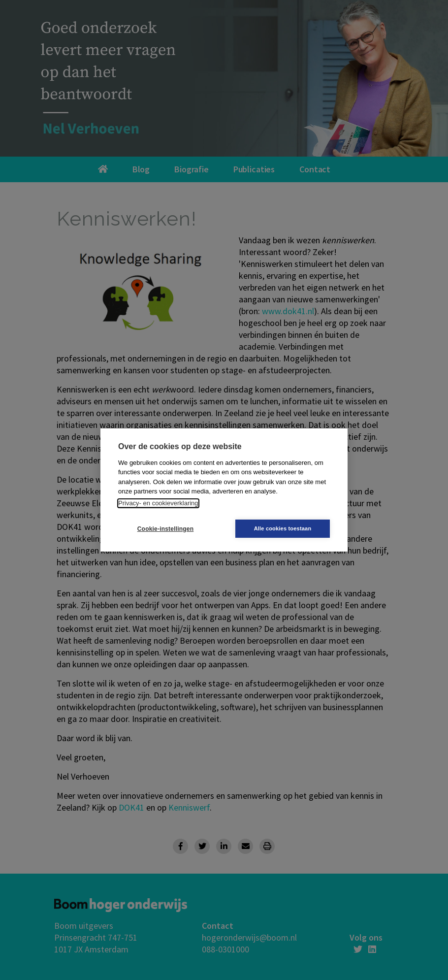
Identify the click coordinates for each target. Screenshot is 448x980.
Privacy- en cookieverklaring (158, 503)
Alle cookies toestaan (283, 528)
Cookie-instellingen (165, 529)
